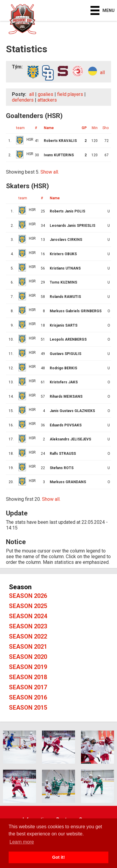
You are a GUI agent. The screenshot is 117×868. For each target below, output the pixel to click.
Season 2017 (28, 687)
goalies (46, 94)
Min (95, 128)
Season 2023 (28, 626)
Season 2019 (28, 667)
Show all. (50, 172)
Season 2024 (28, 616)
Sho (106, 128)
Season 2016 (28, 697)
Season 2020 (28, 657)
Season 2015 (28, 708)
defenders (23, 100)
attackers (47, 100)
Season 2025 (28, 606)
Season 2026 (28, 596)
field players (70, 94)
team (20, 128)
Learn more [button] (22, 842)
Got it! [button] (58, 857)
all (102, 72)
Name (49, 128)
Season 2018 (28, 677)
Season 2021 (28, 647)
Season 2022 (28, 636)
